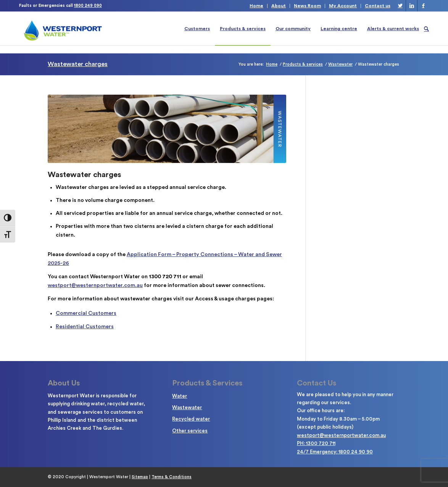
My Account (343, 6)
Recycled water (191, 419)
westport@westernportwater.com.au (95, 285)
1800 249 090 (88, 6)
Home (256, 6)
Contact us (378, 6)
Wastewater (187, 407)
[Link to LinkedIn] (412, 6)
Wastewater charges (78, 64)
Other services (190, 431)
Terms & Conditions (172, 477)
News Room (307, 6)
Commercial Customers (86, 313)
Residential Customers (85, 327)
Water (180, 396)
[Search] (426, 29)
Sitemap (140, 477)
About (279, 6)
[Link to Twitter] (400, 6)
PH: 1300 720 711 (316, 443)
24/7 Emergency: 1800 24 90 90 (335, 452)
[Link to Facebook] (423, 6)
